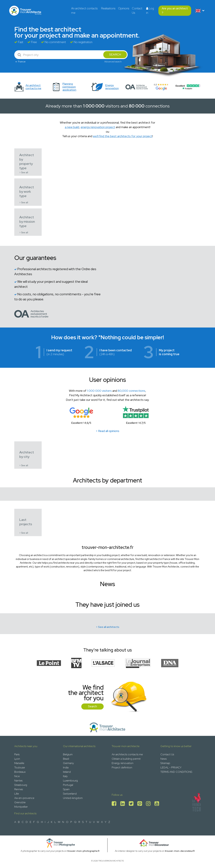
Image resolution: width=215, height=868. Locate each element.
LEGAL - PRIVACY (171, 767)
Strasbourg (21, 785)
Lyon (17, 759)
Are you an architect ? (175, 11)
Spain (66, 789)
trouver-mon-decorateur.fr (180, 851)
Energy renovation (123, 763)
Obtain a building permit (126, 759)
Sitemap (165, 763)
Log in (150, 11)
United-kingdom (73, 798)
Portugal (68, 785)
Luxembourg (70, 781)
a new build (72, 127)
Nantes (18, 781)
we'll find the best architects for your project (123, 136)
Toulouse (20, 767)
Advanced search (113, 62)
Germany (68, 763)
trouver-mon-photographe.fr (83, 851)
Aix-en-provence (24, 798)
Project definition (122, 767)
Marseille (19, 763)
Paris (17, 754)
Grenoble (20, 802)
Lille (17, 794)
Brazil (66, 759)
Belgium (68, 754)
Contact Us (137, 11)
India (66, 767)
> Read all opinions (107, 431)
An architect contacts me (84, 11)
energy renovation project (98, 127)
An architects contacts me (127, 754)
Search (92, 706)
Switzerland (70, 794)
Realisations (108, 8)
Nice (17, 776)
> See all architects (108, 627)
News (164, 759)
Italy (65, 776)
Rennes (19, 789)
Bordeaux (20, 772)
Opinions (124, 8)
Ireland (67, 772)
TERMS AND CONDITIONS (176, 772)
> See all (24, 172)
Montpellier (21, 807)
